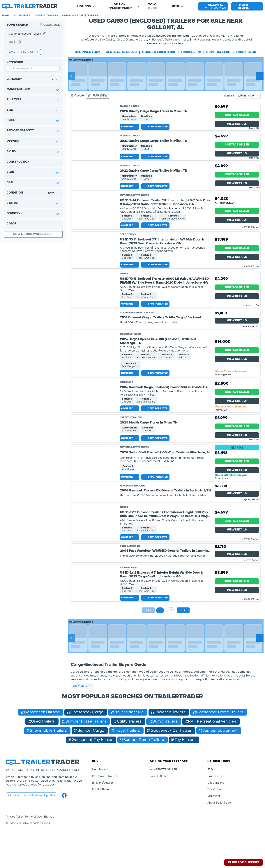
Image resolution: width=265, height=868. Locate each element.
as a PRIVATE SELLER (163, 806)
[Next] (260, 76)
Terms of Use (33, 853)
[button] (213, 6)
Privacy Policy (15, 853)
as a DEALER (158, 813)
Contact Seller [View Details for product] (237, 119)
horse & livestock (159, 52)
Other (124, 299)
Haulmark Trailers (133, 523)
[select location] (213, 6)
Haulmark (127, 407)
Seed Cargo (128, 260)
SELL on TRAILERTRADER (124, 6)
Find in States (101, 826)
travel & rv (191, 52)
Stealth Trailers (131, 446)
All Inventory (88, 52)
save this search (24, 52)
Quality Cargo (130, 106)
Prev (148, 647)
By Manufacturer (103, 819)
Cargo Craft (129, 604)
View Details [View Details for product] (237, 128)
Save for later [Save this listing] (155, 135)
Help (178, 6)
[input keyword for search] (33, 68)
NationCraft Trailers (135, 221)
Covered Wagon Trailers (137, 338)
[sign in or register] (247, 6)
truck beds (246, 52)
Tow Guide (153, 6)
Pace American (130, 583)
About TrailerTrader (220, 839)
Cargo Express (130, 359)
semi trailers (218, 52)
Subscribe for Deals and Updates (31, 832)
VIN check (214, 833)
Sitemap (49, 853)
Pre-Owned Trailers (105, 813)
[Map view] (98, 96)
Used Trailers (216, 819)
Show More (82, 722)
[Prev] (71, 76)
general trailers (121, 52)
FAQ (210, 806)
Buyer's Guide (216, 813)
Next (183, 647)
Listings (86, 6)
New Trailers (100, 806)
